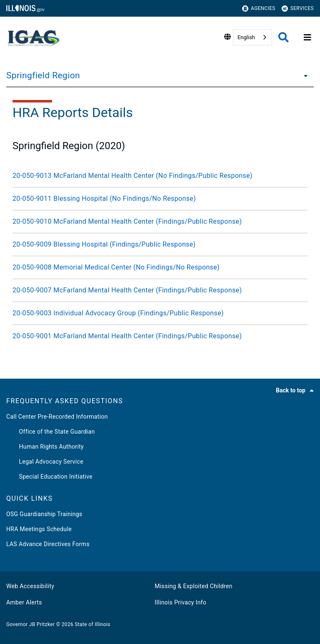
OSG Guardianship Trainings (44, 514)
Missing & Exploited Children (193, 586)
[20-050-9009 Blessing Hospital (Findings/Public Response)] (160, 245)
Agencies (259, 9)
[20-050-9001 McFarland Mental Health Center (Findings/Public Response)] (160, 336)
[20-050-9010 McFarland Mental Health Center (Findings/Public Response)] (160, 222)
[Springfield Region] (303, 75)
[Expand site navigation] (307, 37)
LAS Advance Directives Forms (48, 544)
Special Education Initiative (49, 477)
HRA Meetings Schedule (39, 529)
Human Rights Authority (45, 447)
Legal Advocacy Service (45, 462)
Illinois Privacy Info (180, 602)
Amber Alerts (24, 602)
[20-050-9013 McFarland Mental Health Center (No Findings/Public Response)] (160, 176)
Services (298, 9)
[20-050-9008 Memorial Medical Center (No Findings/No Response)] (160, 267)
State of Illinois (92, 624)
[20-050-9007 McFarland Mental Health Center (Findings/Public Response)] (160, 290)
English (246, 37)
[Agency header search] (284, 37)
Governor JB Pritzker (30, 624)
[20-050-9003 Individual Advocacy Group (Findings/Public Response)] (160, 313)
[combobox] (252, 37)
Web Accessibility (30, 586)
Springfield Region (43, 75)
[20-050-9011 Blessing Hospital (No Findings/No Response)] (160, 199)
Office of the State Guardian (51, 432)
